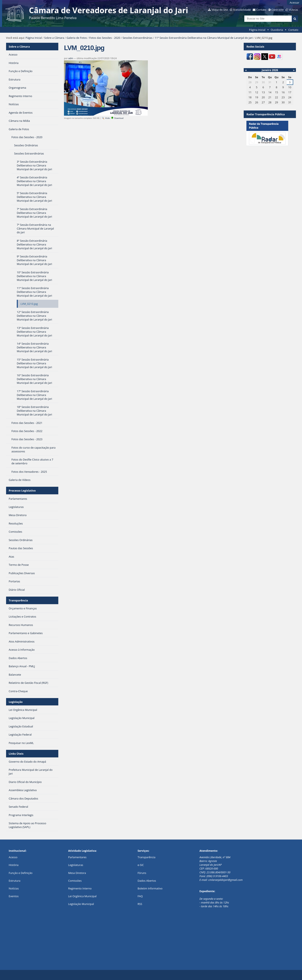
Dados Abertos (147, 881)
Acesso (13, 857)
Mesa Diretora (77, 873)
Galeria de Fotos (77, 38)
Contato (261, 10)
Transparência (18, 600)
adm (71, 58)
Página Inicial (257, 30)
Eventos (14, 896)
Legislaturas (76, 865)
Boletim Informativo (150, 888)
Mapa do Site (220, 10)
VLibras (293, 10)
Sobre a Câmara (54, 38)
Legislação (16, 702)
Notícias (14, 888)
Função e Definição (21, 873)
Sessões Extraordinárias (138, 38)
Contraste (277, 10)
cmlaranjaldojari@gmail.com (225, 880)
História (14, 865)
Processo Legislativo (22, 491)
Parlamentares (77, 857)
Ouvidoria (277, 30)
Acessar (294, 3)
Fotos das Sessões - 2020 (105, 38)
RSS (140, 904)
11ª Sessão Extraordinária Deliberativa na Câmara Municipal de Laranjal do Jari (204, 38)
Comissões (75, 881)
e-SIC (141, 865)
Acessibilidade (242, 10)
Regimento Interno (80, 888)
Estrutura (15, 881)
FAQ (140, 896)
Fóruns (142, 873)
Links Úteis (16, 754)
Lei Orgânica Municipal (82, 896)
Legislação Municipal (81, 904)
